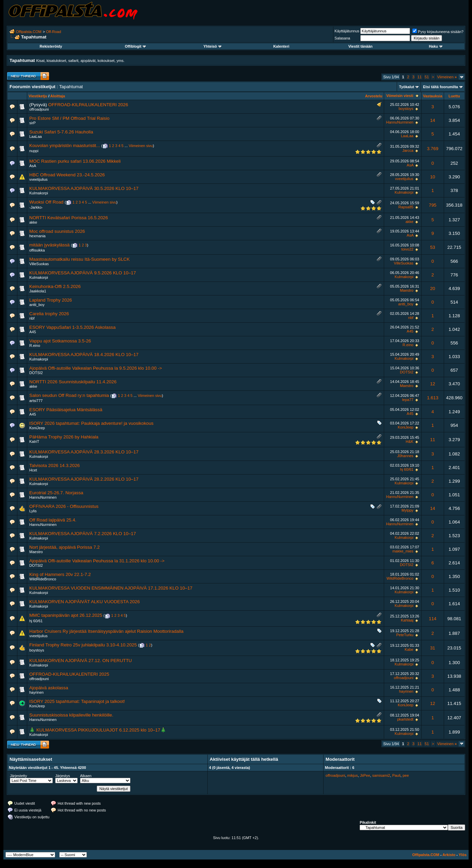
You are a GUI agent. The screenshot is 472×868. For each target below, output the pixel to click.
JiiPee (365, 775)
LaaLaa (36, 136)
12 (433, 384)
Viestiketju (38, 96)
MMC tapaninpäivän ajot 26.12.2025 (66, 615)
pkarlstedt (405, 719)
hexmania (37, 236)
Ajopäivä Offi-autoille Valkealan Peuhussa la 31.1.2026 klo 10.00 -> (97, 561)
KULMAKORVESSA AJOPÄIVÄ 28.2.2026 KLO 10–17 (84, 479)
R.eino (35, 345)
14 (433, 120)
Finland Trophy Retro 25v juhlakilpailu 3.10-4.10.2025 (83, 645)
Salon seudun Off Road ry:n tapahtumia (69, 395)
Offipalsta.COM (29, 32)
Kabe (409, 649)
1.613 (433, 398)
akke (33, 222)
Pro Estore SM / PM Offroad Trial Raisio (69, 118)
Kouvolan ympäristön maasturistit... (65, 146)
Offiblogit (135, 46)
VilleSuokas (39, 264)
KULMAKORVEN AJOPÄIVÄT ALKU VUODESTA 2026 (84, 602)
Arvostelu (374, 96)
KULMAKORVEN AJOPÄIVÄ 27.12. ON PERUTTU (81, 661)
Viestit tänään (360, 46)
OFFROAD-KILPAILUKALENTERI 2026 (88, 105)
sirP (33, 123)
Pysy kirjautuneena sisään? (438, 32)
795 (432, 205)
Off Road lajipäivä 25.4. (53, 520)
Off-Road (53, 32)
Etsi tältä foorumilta (440, 87)
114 (432, 619)
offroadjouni (39, 109)
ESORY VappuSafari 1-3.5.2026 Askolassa (72, 327)
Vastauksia (433, 96)
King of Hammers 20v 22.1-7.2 (60, 574)
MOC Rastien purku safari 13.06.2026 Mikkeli (75, 161)
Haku (436, 46)
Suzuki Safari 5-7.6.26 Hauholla (61, 132)
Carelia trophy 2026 (49, 314)
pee (406, 775)
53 (433, 247)
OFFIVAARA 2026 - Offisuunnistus (64, 506)
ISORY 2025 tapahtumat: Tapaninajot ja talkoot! (77, 701)
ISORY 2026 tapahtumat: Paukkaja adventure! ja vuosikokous (91, 423)
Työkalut (407, 87)
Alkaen (86, 776)
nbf (32, 318)
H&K (410, 441)
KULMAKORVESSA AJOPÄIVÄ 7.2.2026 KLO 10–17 (83, 534)
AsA (33, 166)
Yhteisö (212, 46)
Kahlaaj (407, 620)
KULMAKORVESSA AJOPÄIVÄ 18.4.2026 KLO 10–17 (84, 355)
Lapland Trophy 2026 (51, 300)
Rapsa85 (406, 207)
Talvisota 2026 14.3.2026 (54, 465)
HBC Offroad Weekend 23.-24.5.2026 (67, 175)
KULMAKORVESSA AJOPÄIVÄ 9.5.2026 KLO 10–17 (83, 273)
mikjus (353, 775)
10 (433, 177)
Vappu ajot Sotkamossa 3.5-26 (60, 341)
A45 (33, 332)
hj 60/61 (407, 469)
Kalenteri (281, 46)
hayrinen (36, 692)
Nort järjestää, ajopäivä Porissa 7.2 (65, 547)
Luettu (454, 96)
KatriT (34, 441)
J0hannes (405, 456)
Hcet (33, 470)
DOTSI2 (36, 373)
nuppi (34, 151)
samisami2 (381, 775)
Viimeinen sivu (141, 146)
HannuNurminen (400, 122)
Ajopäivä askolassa (49, 688)
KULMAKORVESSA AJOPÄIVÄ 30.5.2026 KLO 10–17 (84, 188)
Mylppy (407, 510)
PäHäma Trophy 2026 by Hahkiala (64, 437)
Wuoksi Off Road (46, 202)
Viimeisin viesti (400, 96)
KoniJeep (37, 428)
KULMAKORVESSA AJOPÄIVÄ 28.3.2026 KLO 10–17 (84, 452)
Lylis (33, 511)
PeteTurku (405, 635)
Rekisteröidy (51, 46)
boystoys (406, 109)
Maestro (407, 290)
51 (427, 77)
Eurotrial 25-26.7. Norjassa (56, 493)
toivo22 (407, 249)
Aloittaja (58, 96)
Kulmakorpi (39, 193)
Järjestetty (18, 776)
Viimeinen (447, 77)
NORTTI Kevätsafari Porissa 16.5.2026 (69, 218)
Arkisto (449, 855)
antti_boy (37, 305)
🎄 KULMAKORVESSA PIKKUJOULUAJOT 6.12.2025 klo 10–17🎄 (98, 730)
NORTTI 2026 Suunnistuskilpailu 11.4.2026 (73, 382)
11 (420, 77)
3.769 (433, 149)
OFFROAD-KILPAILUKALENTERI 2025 (69, 674)
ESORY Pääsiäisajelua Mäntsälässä (66, 410)
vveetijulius (38, 179)
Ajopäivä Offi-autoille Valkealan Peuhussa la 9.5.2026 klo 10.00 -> (96, 368)
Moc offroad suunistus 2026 (57, 231)
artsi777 (36, 401)
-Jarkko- (36, 207)
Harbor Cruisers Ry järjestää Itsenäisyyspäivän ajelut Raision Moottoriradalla (106, 631)
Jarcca (408, 150)
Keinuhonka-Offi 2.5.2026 (55, 286)
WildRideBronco (43, 579)
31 (433, 648)
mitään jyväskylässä (50, 245)
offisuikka (37, 250)
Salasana (342, 38)
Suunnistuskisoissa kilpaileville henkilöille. (71, 715)
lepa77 (408, 400)
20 (433, 288)
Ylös (463, 855)
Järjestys (62, 776)
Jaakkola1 (38, 291)
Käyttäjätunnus (347, 31)
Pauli (396, 775)
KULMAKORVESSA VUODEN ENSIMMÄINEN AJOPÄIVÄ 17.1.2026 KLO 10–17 (111, 588)
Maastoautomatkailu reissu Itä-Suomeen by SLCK (80, 259)
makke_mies (403, 551)
